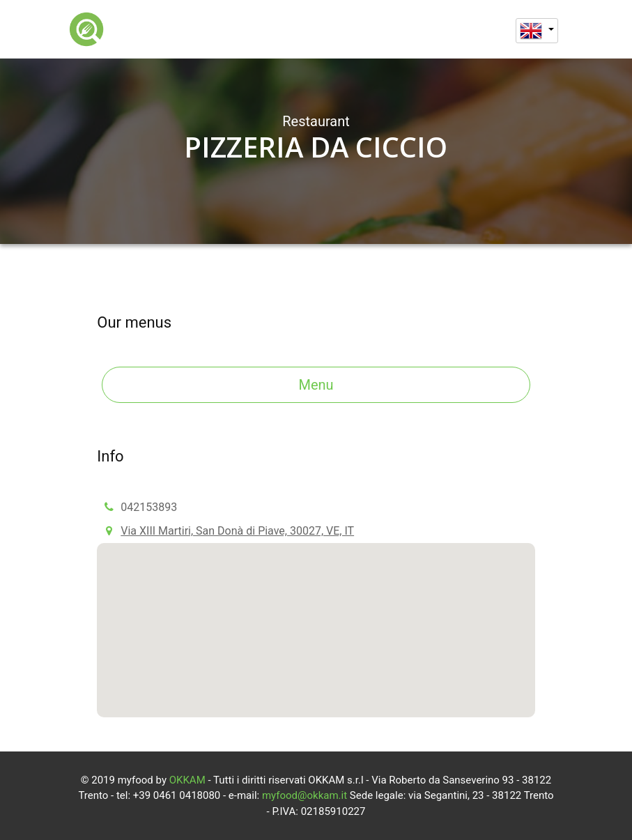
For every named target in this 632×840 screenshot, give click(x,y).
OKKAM (187, 780)
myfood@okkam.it (305, 795)
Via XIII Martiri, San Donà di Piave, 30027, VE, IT (237, 531)
